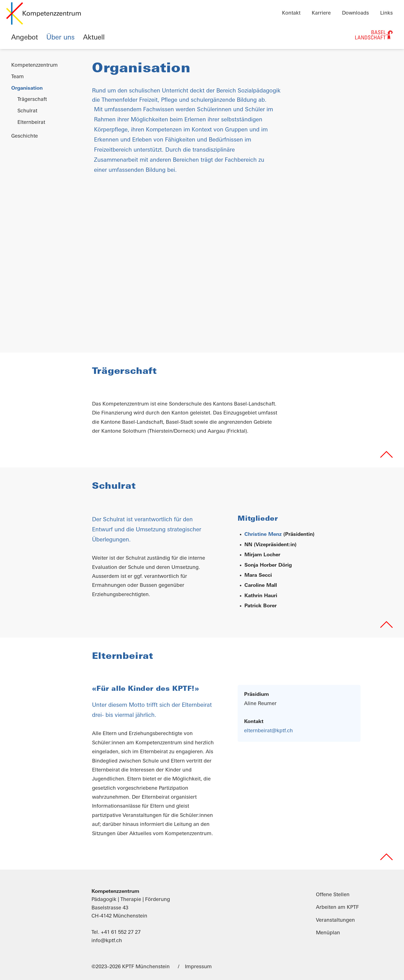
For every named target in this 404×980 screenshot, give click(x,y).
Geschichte (25, 136)
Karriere (321, 13)
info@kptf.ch (107, 941)
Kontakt (291, 13)
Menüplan (328, 933)
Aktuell (94, 38)
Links (386, 13)
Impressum (198, 967)
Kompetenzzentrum (35, 65)
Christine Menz (263, 535)
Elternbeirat (31, 123)
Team (18, 77)
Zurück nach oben (386, 454)
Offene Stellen (333, 895)
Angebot (25, 38)
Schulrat (27, 111)
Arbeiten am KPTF (337, 908)
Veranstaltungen (335, 920)
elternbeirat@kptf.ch (268, 731)
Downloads (355, 13)
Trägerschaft (32, 100)
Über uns (60, 38)
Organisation (27, 88)
